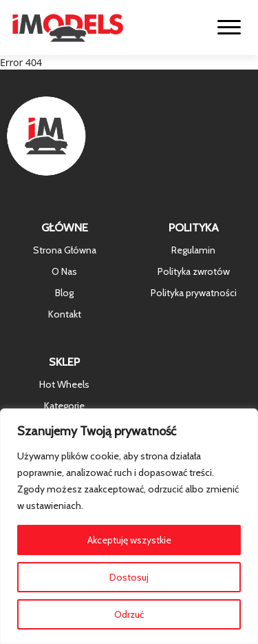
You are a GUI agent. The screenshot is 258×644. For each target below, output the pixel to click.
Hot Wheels (64, 384)
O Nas (64, 271)
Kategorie (64, 406)
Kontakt (65, 314)
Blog (64, 293)
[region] (129, 526)
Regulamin (193, 250)
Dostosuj (129, 577)
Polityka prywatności (194, 293)
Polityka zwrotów (194, 271)
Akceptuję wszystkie (129, 540)
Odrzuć (129, 614)
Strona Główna (65, 250)
